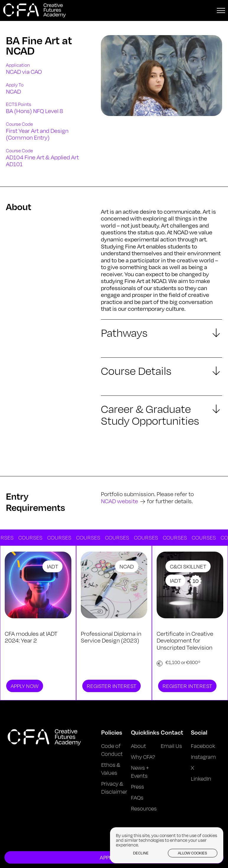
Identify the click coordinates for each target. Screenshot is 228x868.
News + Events (140, 772)
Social (199, 732)
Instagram (203, 757)
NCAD (127, 566)
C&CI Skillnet (188, 566)
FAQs (137, 797)
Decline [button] (141, 853)
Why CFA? (143, 757)
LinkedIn (201, 779)
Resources (144, 808)
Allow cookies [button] (192, 853)
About (138, 746)
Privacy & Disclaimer (114, 788)
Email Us (171, 746)
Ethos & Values (111, 769)
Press (137, 787)
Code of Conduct (112, 750)
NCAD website (119, 501)
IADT (53, 566)
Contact (172, 732)
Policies (112, 732)
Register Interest (111, 686)
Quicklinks (145, 732)
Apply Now (25, 686)
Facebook (203, 746)
